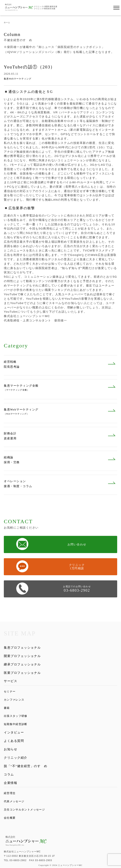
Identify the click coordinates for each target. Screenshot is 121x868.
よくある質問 (14, 741)
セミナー (10, 692)
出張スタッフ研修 (16, 716)
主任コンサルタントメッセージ (24, 810)
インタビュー (14, 733)
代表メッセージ (14, 801)
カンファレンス (14, 700)
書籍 (7, 708)
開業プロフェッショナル (22, 656)
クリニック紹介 (16, 758)
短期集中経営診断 (16, 724)
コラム (9, 774)
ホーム (7, 22)
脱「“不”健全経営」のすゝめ (26, 766)
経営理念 (10, 793)
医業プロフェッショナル (22, 673)
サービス (11, 681)
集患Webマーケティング (18, 79)
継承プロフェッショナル (22, 664)
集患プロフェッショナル (22, 648)
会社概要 (10, 818)
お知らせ (11, 749)
